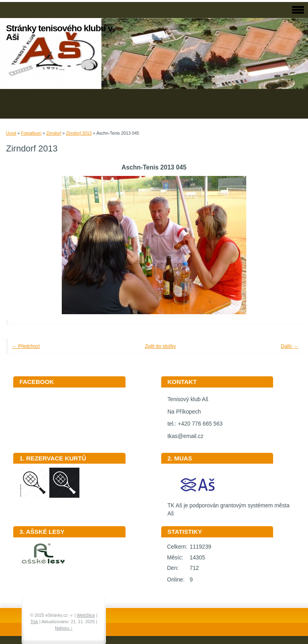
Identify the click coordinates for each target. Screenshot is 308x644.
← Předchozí (26, 346)
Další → (289, 346)
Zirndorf (54, 133)
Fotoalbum (31, 133)
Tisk (34, 622)
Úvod (11, 133)
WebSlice (86, 615)
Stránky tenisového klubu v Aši (59, 33)
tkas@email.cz (185, 436)
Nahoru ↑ (64, 628)
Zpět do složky (160, 346)
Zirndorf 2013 (79, 133)
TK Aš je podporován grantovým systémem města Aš (228, 507)
